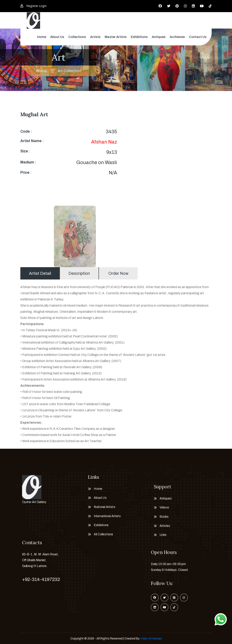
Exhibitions (139, 37)
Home (42, 37)
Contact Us (198, 37)
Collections (77, 37)
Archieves (177, 37)
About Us (57, 37)
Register (32, 6)
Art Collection (69, 71)
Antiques (159, 37)
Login (43, 6)
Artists (95, 37)
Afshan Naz (104, 142)
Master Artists (116, 37)
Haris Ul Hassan (151, 639)
